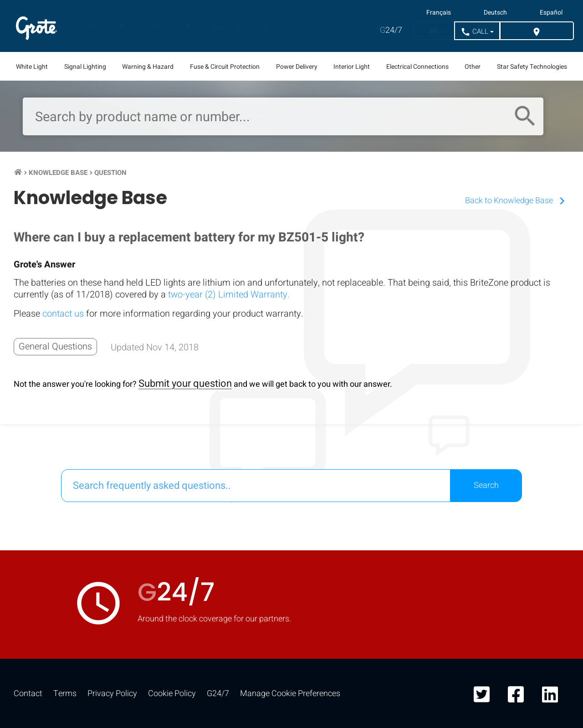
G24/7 (218, 694)
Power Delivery (297, 67)
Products (95, 26)
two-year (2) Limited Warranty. (229, 295)
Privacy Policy (112, 694)
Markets (164, 26)
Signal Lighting (85, 67)
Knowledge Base (58, 173)
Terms (65, 694)
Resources (235, 26)
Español (551, 13)
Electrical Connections (417, 67)
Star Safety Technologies (532, 67)
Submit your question (185, 384)
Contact (28, 694)
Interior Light (352, 67)
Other (473, 67)
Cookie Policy (172, 694)
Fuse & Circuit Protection (225, 67)
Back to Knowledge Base (517, 201)
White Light (32, 67)
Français (439, 13)
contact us (63, 314)
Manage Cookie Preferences (290, 694)
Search (486, 485)
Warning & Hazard (148, 67)
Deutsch (495, 13)
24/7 (391, 30)
